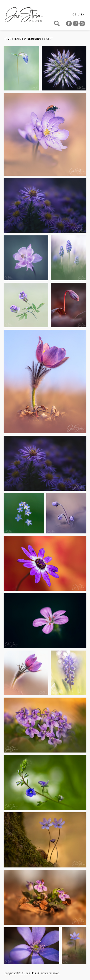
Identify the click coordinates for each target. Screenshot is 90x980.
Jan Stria (31, 973)
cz (74, 15)
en (83, 15)
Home (7, 39)
